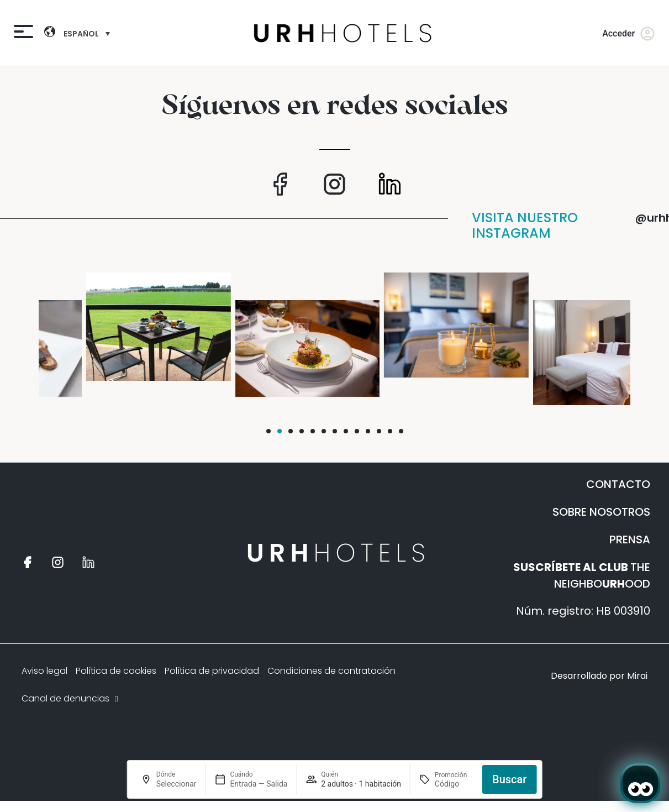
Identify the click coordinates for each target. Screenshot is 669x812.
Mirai (637, 676)
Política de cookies (116, 671)
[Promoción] (454, 784)
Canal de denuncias (71, 698)
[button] (268, 431)
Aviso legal (44, 671)
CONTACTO (618, 484)
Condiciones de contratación (331, 671)
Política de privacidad (212, 671)
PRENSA (630, 539)
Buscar (509, 779)
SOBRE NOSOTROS (601, 512)
